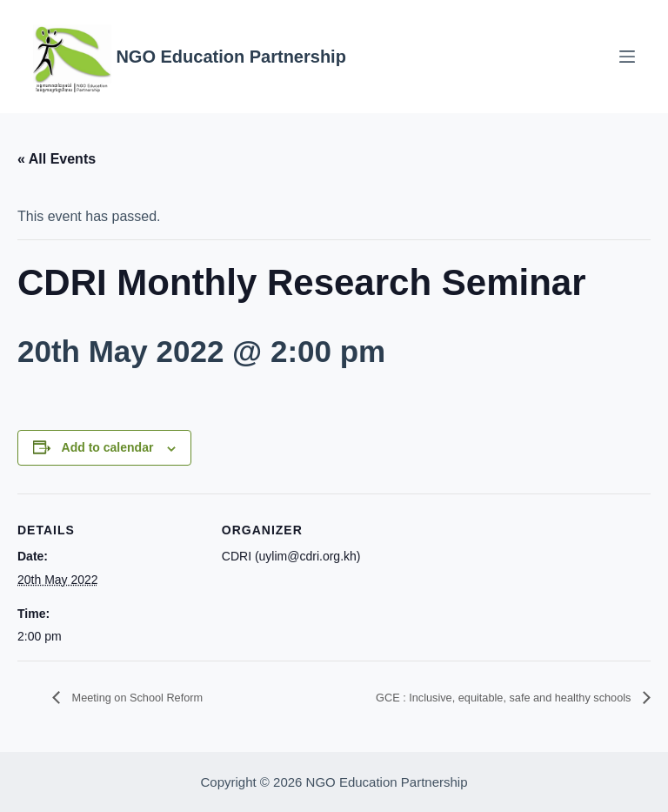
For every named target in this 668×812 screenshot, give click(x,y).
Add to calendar (108, 447)
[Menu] (627, 57)
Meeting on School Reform (153, 698)
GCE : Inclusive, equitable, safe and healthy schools (471, 698)
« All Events (57, 159)
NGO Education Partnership (230, 57)
